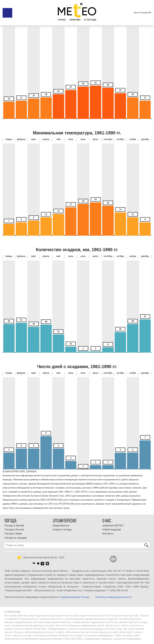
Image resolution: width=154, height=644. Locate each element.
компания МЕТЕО (113, 525)
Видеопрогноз (61, 525)
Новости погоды (62, 530)
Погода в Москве (14, 525)
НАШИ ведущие (112, 530)
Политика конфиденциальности (113, 597)
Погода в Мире (13, 534)
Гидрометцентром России (75, 597)
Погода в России (14, 530)
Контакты (108, 534)
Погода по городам (16, 538)
